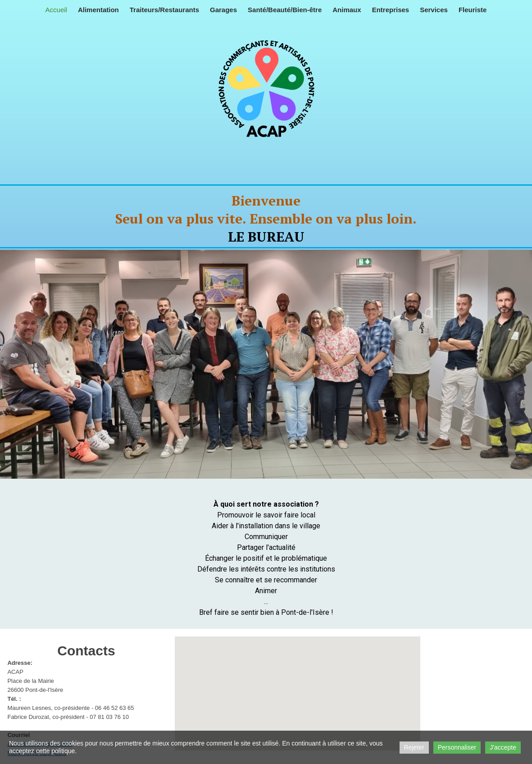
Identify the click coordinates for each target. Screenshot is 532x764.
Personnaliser (457, 747)
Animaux (347, 10)
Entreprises (391, 10)
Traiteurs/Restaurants (164, 10)
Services (434, 10)
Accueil (56, 10)
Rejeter (414, 747)
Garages (223, 10)
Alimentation (98, 10)
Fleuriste (473, 10)
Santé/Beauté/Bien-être (285, 10)
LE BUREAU (266, 237)
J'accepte (503, 747)
